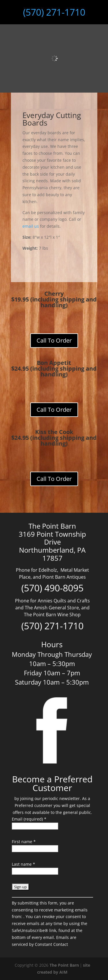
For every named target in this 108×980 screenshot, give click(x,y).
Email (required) (29, 819)
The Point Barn (64, 965)
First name (24, 842)
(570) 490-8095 (52, 588)
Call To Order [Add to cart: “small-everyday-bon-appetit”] (54, 410)
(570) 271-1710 (54, 12)
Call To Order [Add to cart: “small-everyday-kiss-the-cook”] (54, 479)
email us (31, 226)
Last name (23, 864)
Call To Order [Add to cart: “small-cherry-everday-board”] (54, 340)
